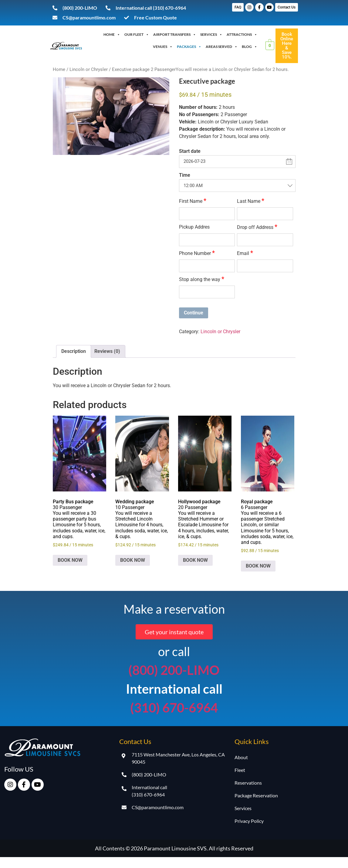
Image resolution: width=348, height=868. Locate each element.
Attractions (242, 35)
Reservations (248, 783)
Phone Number (197, 253)
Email (245, 253)
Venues (163, 47)
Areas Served (222, 47)
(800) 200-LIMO (174, 670)
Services (211, 35)
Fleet (240, 770)
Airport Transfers (175, 35)
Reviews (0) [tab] (107, 351)
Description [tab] (74, 351)
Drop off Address (257, 227)
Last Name (251, 201)
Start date (190, 151)
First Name (193, 201)
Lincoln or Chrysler (89, 69)
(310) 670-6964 (174, 708)
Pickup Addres (194, 227)
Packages (189, 47)
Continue (194, 313)
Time (185, 175)
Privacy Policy (249, 821)
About (241, 757)
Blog (250, 47)
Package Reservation (256, 795)
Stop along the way (202, 279)
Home (112, 35)
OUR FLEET (137, 35)
